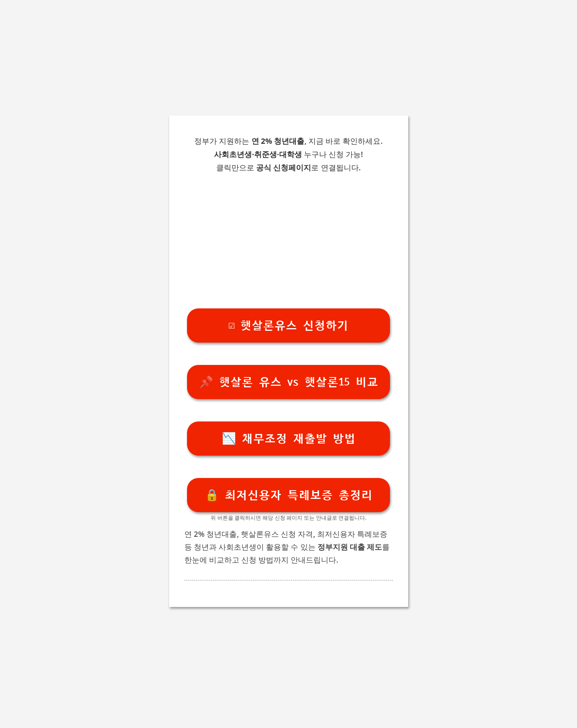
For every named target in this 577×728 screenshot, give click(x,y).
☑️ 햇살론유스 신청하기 (288, 326)
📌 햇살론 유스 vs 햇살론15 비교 (289, 382)
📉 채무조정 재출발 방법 (289, 439)
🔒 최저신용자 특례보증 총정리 (289, 495)
